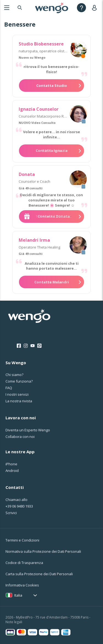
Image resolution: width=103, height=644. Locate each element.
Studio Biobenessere (41, 44)
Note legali (14, 622)
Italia (18, 595)
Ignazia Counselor (39, 109)
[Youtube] (33, 346)
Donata (27, 174)
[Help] (81, 8)
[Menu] (7, 8)
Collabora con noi (20, 437)
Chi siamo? (14, 375)
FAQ (9, 388)
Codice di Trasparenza (24, 563)
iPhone (11, 464)
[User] (95, 8)
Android (12, 471)
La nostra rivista (19, 401)
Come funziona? (19, 381)
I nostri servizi (17, 394)
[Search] (20, 8)
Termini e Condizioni (22, 540)
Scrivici (11, 513)
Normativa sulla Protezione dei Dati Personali (43, 551)
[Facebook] (19, 346)
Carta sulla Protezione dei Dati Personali (39, 574)
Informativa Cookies (22, 585)
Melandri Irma (34, 240)
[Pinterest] (39, 346)
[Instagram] (26, 346)
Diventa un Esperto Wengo (28, 430)
